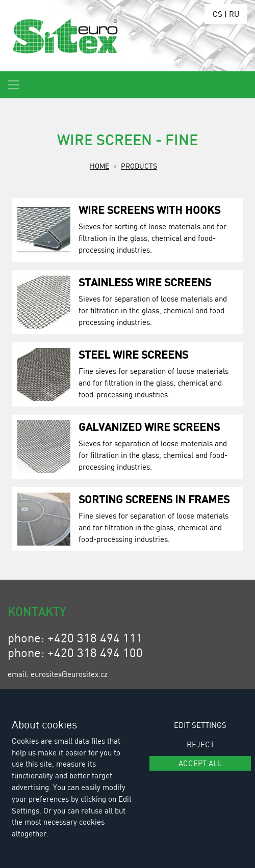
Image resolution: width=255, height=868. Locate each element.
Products (139, 166)
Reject (200, 744)
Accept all (200, 763)
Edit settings (200, 725)
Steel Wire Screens (133, 354)
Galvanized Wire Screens (149, 427)
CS (218, 14)
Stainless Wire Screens (145, 282)
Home (99, 166)
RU (234, 14)
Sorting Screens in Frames (154, 499)
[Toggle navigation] (14, 85)
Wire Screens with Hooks (149, 210)
